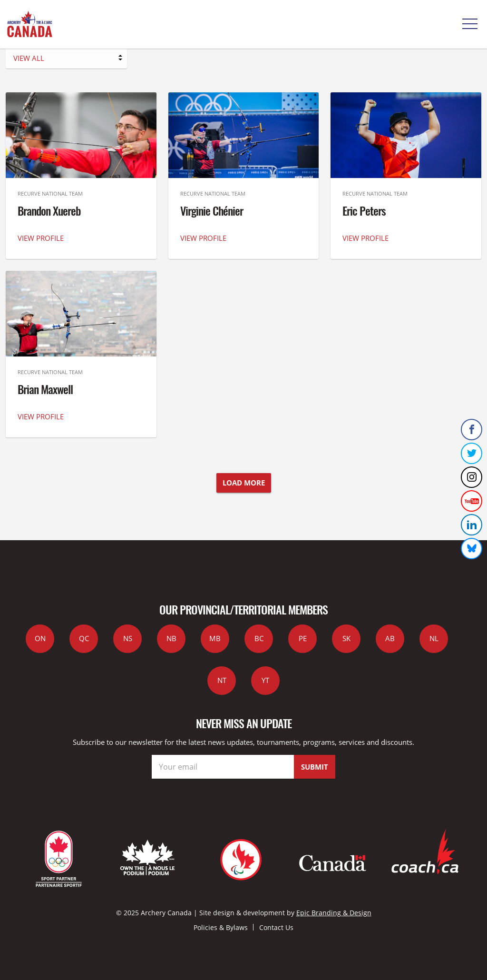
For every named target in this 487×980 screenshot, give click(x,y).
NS (128, 638)
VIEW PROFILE (41, 238)
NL (434, 638)
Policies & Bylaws (221, 927)
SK (346, 638)
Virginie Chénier (212, 210)
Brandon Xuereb (49, 210)
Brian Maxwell (45, 389)
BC (259, 638)
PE (303, 638)
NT (222, 680)
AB (390, 638)
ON (40, 638)
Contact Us (276, 927)
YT (265, 680)
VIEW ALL (29, 58)
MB (215, 638)
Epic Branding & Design (334, 913)
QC (84, 638)
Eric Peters (364, 210)
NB (171, 638)
